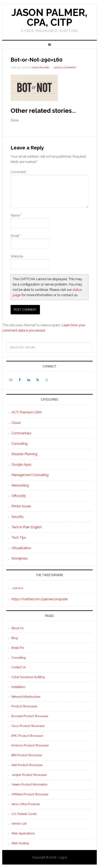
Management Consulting (30, 475)
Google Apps (21, 464)
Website (17, 256)
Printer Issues (21, 506)
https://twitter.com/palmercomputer (40, 599)
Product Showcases (24, 706)
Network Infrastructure (26, 697)
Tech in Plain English (26, 527)
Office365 (19, 496)
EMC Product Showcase (27, 736)
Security (18, 517)
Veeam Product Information (29, 784)
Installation (18, 687)
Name (16, 215)
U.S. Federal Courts (24, 814)
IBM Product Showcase (27, 755)
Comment (19, 172)
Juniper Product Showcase (29, 775)
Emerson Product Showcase (30, 745)
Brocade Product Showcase (30, 716)
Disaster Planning (24, 454)
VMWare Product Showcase (30, 794)
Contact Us (19, 667)
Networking (20, 485)
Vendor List (19, 824)
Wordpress (20, 558)
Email (16, 236)
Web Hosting (20, 843)
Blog (15, 638)
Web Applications (23, 833)
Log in (63, 857)
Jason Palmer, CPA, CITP (49, 17)
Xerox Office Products (26, 804)
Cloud (16, 423)
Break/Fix (18, 648)
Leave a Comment (65, 68)
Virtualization (21, 548)
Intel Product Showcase (27, 765)
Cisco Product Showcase (28, 726)
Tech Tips (19, 538)
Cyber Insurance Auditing (28, 677)
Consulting (19, 444)
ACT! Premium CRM (26, 412)
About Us (18, 628)
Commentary (21, 433)
